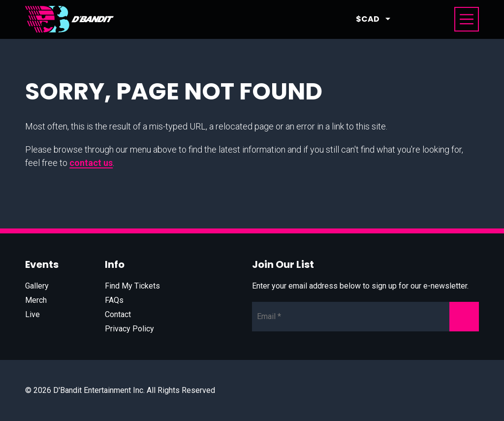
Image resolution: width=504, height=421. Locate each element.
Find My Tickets (132, 286)
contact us (91, 163)
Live (32, 314)
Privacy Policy (129, 329)
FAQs (114, 300)
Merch (36, 300)
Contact (118, 314)
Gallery (37, 286)
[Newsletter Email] (365, 317)
